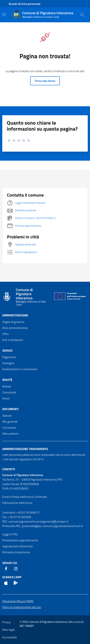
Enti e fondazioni (13, 340)
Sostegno (8, 363)
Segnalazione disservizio (18, 546)
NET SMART (27, 626)
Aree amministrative (15, 328)
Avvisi (6, 398)
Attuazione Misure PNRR (18, 601)
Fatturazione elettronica (17, 503)
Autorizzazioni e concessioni (20, 369)
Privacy (6, 622)
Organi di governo (13, 322)
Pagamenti (9, 357)
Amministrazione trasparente (25, 449)
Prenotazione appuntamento (20, 540)
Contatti (9, 469)
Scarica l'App (12, 577)
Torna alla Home (45, 81)
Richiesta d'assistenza (16, 552)
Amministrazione (15, 315)
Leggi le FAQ (10, 534)
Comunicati (9, 392)
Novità (7, 380)
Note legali (8, 630)
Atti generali (10, 422)
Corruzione (9, 428)
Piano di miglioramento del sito (22, 607)
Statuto (7, 416)
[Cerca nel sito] (82, 15)
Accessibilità (9, 637)
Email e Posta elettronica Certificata (25, 497)
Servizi (7, 350)
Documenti (10, 409)
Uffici (5, 334)
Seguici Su (10, 563)
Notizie (7, 386)
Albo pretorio (10, 434)
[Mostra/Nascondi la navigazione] (4, 14)
